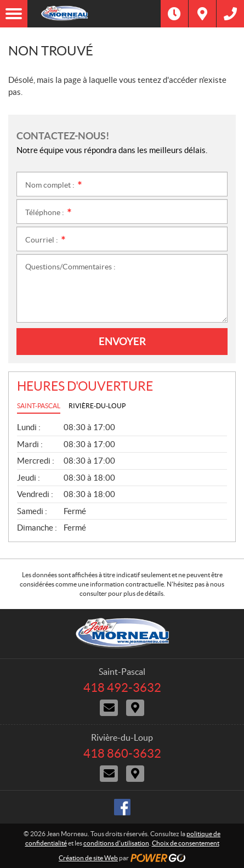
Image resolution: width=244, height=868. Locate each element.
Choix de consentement (186, 843)
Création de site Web (88, 858)
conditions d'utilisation (116, 843)
